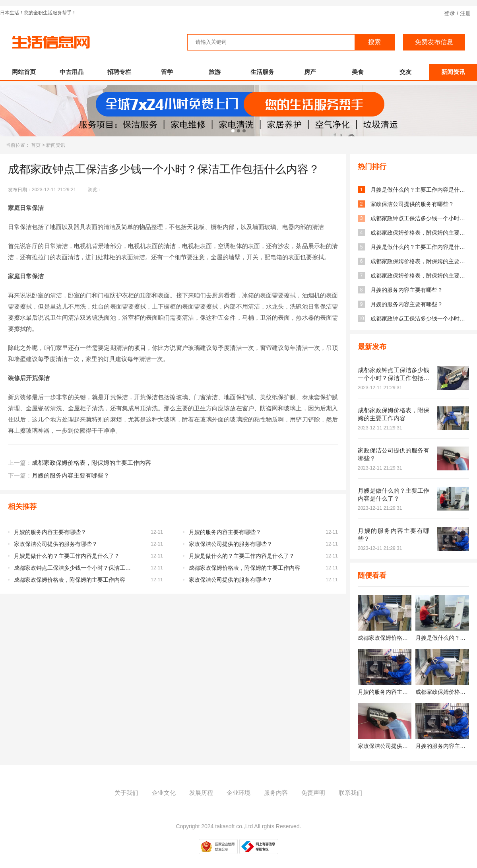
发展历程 (201, 787)
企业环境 (238, 787)
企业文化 (164, 787)
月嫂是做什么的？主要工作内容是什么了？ (67, 550)
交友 (405, 66)
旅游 (215, 66)
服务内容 (276, 787)
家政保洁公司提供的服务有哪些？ (56, 538)
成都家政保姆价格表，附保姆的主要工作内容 (91, 457)
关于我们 (126, 787)
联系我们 (351, 787)
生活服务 (262, 66)
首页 (36, 139)
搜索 (374, 36)
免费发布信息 (434, 36)
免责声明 (313, 787)
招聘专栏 (119, 66)
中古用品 (72, 66)
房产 (310, 66)
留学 (167, 66)
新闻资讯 (453, 66)
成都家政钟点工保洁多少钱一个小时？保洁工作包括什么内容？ (75, 562)
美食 (358, 66)
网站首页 (24, 66)
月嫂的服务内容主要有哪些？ (71, 469)
